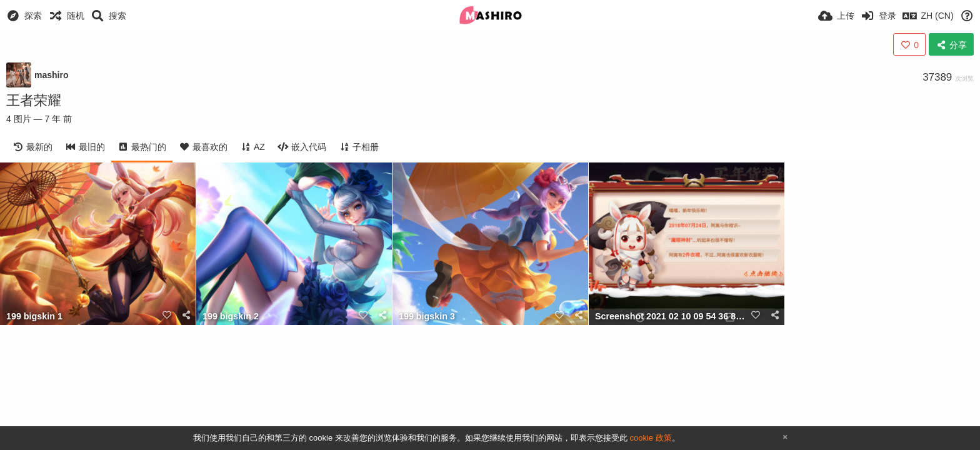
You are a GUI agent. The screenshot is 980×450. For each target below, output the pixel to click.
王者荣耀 (34, 100)
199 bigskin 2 (231, 317)
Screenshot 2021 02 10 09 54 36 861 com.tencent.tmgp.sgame (671, 317)
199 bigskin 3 (427, 317)
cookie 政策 (650, 438)
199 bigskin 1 (34, 317)
